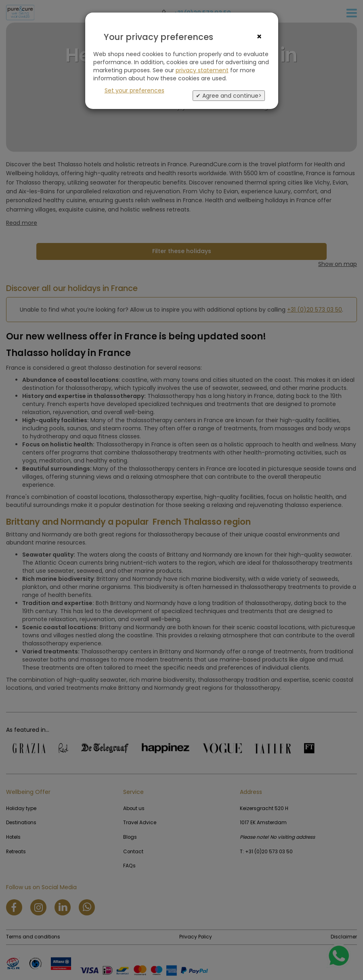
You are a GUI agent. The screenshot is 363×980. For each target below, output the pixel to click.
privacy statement (202, 70)
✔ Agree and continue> (229, 96)
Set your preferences (134, 90)
